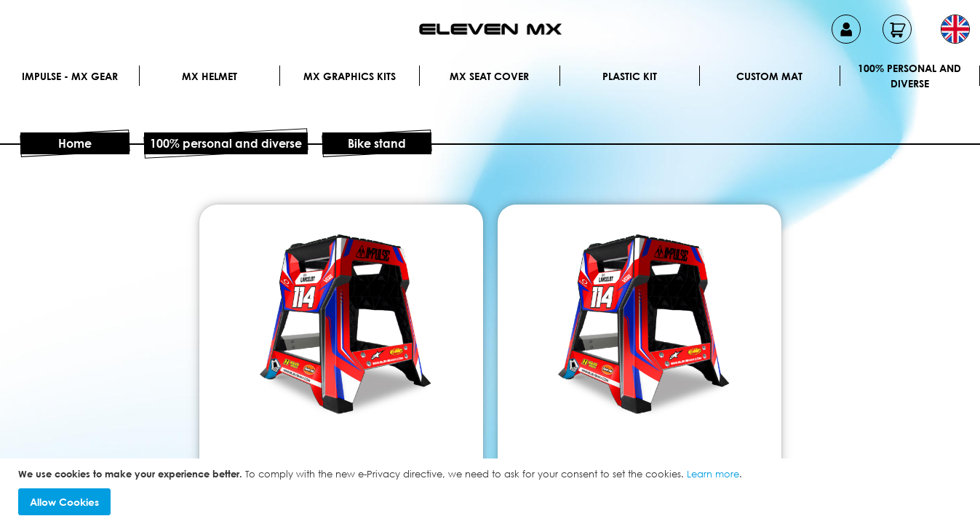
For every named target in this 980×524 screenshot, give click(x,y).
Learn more (713, 474)
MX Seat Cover (489, 76)
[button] (955, 29)
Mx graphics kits (350, 76)
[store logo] (490, 29)
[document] (492, 492)
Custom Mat (769, 76)
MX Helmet (210, 76)
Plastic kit (630, 76)
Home (75, 143)
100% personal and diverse (909, 76)
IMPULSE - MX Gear (70, 76)
